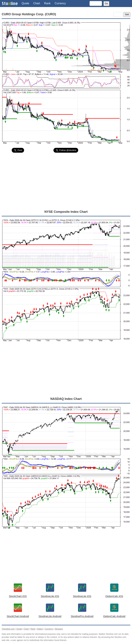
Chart (37, 3)
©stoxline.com (8, 629)
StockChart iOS (18, 596)
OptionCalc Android (114, 616)
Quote (25, 3)
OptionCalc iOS (114, 596)
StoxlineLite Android (50, 616)
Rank (47, 3)
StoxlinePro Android (82, 616)
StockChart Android (18, 616)
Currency (60, 3)
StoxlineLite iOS (50, 596)
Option (40, 629)
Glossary (59, 629)
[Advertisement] (66, 181)
